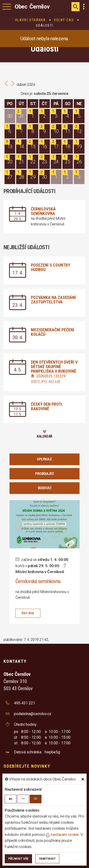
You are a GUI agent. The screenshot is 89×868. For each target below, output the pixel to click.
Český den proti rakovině (47, 406)
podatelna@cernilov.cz (33, 714)
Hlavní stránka (30, 20)
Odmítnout (47, 859)
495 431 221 (25, 703)
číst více (28, 613)
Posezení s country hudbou (51, 267)
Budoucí (45, 488)
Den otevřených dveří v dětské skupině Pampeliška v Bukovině (54, 367)
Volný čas (64, 20)
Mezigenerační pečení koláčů (53, 332)
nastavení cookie (62, 834)
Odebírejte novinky (27, 766)
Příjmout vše (18, 859)
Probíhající (44, 474)
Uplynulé (44, 459)
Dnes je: (27, 94)
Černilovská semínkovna (43, 211)
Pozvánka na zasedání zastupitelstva (53, 300)
